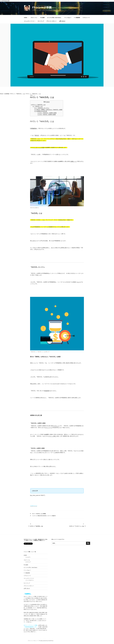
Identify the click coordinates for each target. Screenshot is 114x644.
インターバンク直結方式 (51, 516)
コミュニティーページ (30, 21)
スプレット (56, 426)
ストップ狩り (53, 436)
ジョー (34, 95)
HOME (26, 18)
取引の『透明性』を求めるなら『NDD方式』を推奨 (48, 110)
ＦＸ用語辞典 (77, 18)
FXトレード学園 (42, 7)
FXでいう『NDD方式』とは (38, 105)
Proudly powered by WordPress (46, 641)
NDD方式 (45, 516)
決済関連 (44, 514)
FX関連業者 (33, 128)
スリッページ (49, 428)
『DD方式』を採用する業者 (47, 115)
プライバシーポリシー (51, 21)
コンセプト (28, 557)
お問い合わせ (62, 21)
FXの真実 (42, 18)
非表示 (48, 102)
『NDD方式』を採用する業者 (47, 113)
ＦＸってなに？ (68, 18)
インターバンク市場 (39, 148)
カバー (79, 282)
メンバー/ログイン (30, 580)
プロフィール (34, 18)
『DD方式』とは (38, 106)
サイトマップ (41, 21)
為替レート (74, 161)
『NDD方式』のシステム (42, 108)
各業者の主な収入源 (41, 111)
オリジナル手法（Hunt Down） (54, 18)
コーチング (28, 562)
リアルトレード (86, 18)
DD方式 (37, 135)
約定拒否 (47, 391)
